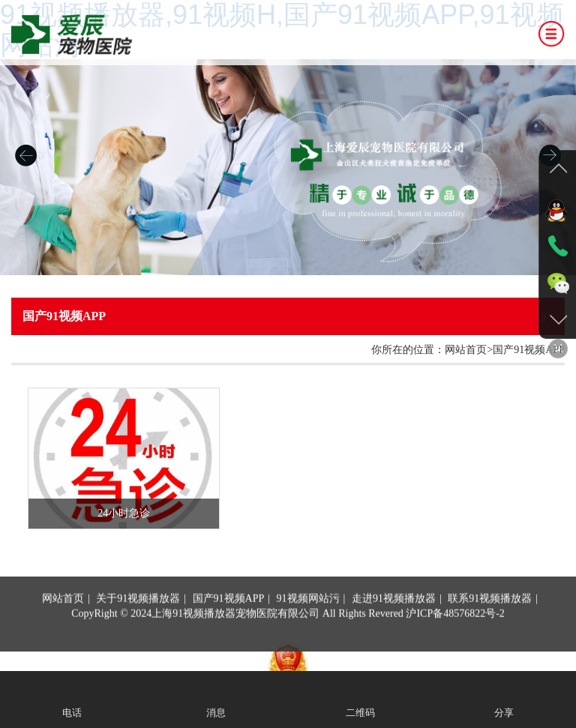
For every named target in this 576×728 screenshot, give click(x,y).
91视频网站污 (308, 634)
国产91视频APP (229, 634)
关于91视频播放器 (138, 634)
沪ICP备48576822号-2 (455, 649)
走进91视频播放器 (394, 634)
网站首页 (63, 634)
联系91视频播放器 (490, 634)
